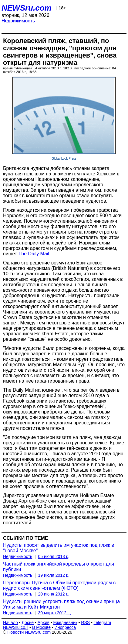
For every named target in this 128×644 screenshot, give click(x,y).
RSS (85, 622)
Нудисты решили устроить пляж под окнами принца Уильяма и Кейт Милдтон (61, 604)
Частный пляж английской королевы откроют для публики (59, 567)
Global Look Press (64, 159)
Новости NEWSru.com (29, 632)
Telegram (103, 622)
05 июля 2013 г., (54, 556)
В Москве (41, 627)
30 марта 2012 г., (55, 613)
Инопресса (65, 627)
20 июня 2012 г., (54, 594)
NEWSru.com (27, 8)
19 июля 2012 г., (54, 575)
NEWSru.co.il (16, 627)
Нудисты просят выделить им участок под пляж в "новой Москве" (59, 548)
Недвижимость (18, 21)
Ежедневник (65, 622)
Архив (44, 622)
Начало (10, 622)
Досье (28, 622)
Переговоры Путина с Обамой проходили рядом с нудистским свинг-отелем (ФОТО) (59, 585)
